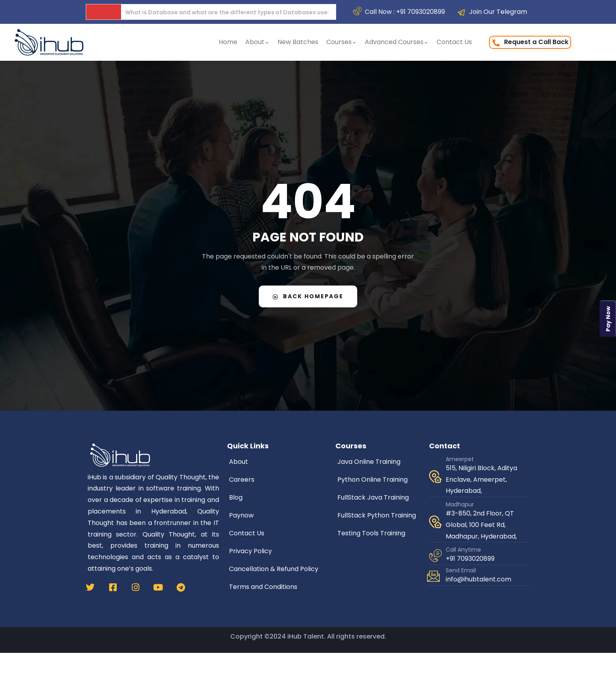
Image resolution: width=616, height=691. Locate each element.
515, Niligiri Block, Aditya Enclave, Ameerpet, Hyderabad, (481, 480)
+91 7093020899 (470, 559)
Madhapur (460, 504)
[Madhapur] (435, 522)
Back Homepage (308, 296)
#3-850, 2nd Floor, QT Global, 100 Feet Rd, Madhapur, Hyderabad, (481, 525)
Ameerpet (460, 459)
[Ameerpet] (435, 477)
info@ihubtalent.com (478, 579)
